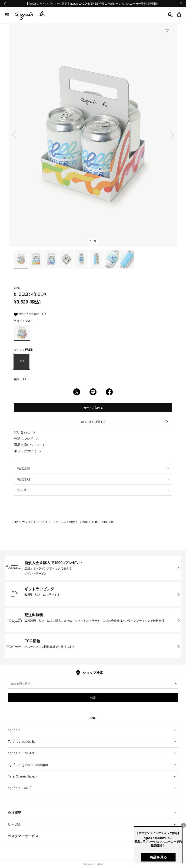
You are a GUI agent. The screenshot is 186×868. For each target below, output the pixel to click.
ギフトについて (28, 451)
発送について (26, 439)
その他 (83, 522)
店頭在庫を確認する (125, 422)
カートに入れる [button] (93, 408)
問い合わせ (25, 432)
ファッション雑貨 (64, 522)
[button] (170, 15)
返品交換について (29, 445)
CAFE (44, 522)
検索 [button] (93, 698)
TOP (15, 522)
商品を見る (158, 857)
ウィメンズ (29, 522)
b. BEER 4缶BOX (103, 522)
